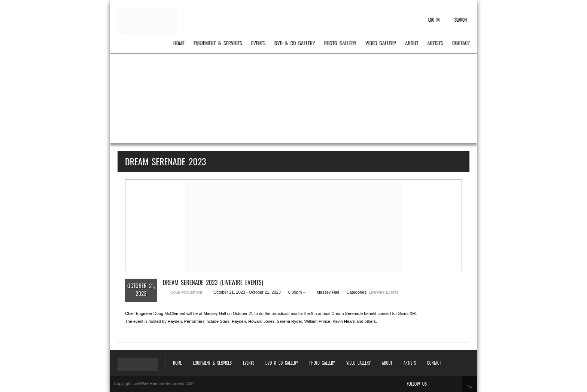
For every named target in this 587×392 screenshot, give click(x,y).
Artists (435, 43)
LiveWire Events (384, 292)
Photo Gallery (340, 43)
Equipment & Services (218, 43)
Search (460, 19)
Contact (461, 43)
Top (469, 387)
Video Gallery (380, 43)
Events (258, 43)
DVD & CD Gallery (294, 43)
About (411, 43)
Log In (434, 19)
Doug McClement (186, 292)
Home (179, 43)
